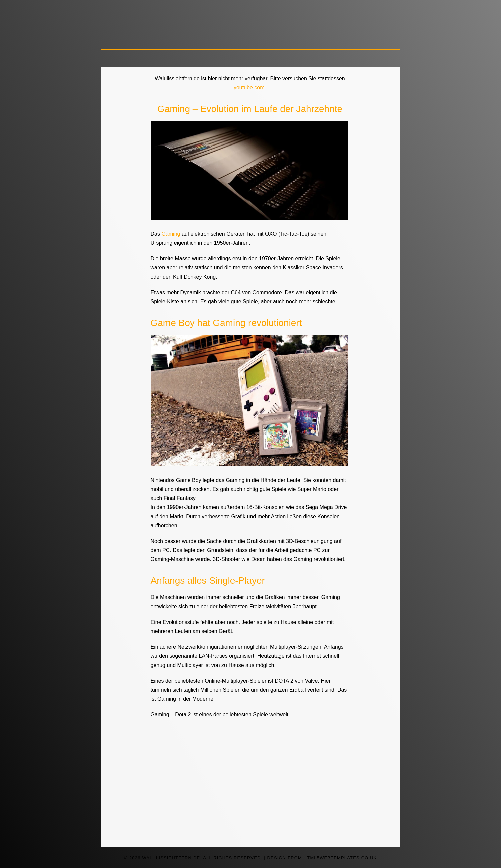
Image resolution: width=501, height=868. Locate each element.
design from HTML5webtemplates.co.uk (322, 858)
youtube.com (249, 88)
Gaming (171, 234)
